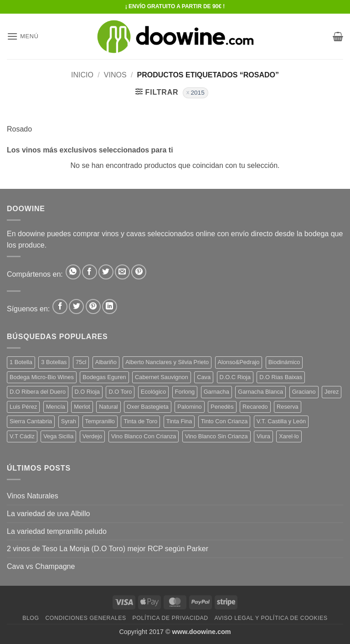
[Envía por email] (122, 272)
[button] (23, 36)
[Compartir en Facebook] (90, 272)
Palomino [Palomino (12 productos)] (189, 407)
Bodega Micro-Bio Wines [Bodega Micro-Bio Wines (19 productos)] (42, 377)
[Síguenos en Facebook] (60, 307)
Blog (31, 618)
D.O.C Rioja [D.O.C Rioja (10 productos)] (235, 377)
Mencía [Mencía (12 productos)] (56, 407)
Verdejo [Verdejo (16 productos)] (92, 436)
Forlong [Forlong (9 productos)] (185, 392)
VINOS (115, 75)
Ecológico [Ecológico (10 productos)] (154, 392)
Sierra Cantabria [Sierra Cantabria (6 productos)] (31, 421)
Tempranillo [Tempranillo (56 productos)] (100, 421)
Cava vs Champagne (41, 566)
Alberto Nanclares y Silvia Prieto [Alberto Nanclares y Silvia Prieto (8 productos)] (167, 362)
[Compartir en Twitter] (106, 272)
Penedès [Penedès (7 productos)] (222, 407)
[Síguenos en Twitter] (76, 307)
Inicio (82, 75)
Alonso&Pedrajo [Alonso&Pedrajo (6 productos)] (239, 362)
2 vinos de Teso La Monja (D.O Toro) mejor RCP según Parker (108, 549)
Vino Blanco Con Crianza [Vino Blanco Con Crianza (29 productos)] (144, 436)
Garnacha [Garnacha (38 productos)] (216, 392)
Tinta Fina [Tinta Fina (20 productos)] (179, 421)
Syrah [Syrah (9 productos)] (69, 421)
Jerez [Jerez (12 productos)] (332, 392)
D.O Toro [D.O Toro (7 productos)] (120, 392)
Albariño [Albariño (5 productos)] (106, 362)
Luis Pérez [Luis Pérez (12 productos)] (23, 407)
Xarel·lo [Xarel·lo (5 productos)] (289, 436)
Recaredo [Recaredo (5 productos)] (255, 407)
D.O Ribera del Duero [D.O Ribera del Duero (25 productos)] (38, 392)
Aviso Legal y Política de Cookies (271, 618)
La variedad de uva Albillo (48, 514)
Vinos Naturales (33, 496)
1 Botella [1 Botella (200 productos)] (21, 362)
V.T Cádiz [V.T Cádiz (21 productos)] (22, 436)
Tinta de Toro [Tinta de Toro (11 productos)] (140, 421)
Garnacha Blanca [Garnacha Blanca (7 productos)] (260, 392)
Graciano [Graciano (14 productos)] (304, 392)
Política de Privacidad (170, 618)
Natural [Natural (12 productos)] (108, 407)
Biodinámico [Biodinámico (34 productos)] (284, 362)
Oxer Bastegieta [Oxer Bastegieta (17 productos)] (148, 407)
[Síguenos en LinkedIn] (110, 307)
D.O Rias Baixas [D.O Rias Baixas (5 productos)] (281, 377)
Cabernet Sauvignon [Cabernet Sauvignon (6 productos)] (162, 377)
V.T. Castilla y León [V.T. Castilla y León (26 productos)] (281, 421)
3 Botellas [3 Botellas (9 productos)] (54, 362)
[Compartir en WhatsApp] (73, 272)
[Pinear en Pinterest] (139, 272)
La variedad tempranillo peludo (57, 531)
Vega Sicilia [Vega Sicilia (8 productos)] (58, 436)
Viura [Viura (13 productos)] (263, 436)
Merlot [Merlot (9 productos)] (82, 407)
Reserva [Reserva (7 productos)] (288, 407)
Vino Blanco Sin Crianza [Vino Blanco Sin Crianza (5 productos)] (216, 436)
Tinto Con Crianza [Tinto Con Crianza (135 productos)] (224, 421)
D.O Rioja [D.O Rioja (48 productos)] (87, 392)
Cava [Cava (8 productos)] (204, 377)
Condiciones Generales (85, 618)
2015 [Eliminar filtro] (197, 93)
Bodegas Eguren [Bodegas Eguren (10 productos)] (104, 377)
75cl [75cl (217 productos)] (81, 362)
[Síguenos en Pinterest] (93, 307)
